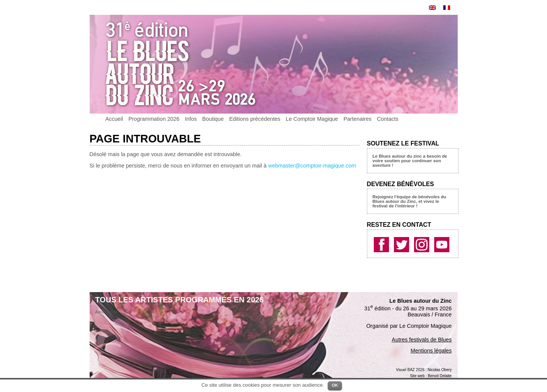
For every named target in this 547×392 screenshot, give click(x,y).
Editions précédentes (255, 119)
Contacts (388, 119)
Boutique (213, 119)
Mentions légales (431, 351)
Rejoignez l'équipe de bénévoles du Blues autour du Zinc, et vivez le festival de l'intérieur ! (409, 201)
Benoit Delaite (440, 376)
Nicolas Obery (440, 370)
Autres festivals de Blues (422, 340)
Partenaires (357, 119)
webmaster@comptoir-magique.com (312, 166)
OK (335, 385)
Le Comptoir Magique (312, 119)
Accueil (114, 119)
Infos (191, 119)
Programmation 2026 (154, 119)
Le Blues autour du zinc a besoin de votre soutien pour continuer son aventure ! (410, 161)
